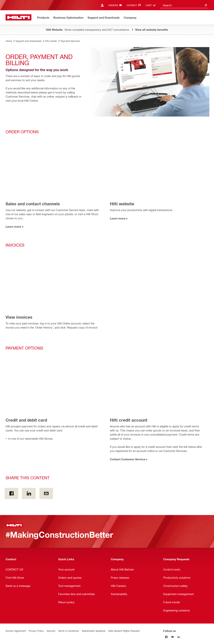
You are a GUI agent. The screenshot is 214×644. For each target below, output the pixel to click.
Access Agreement (16, 631)
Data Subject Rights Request (124, 631)
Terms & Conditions (69, 631)
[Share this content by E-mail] (46, 493)
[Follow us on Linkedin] (179, 637)
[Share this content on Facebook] (11, 493)
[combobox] (184, 5)
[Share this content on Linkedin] (29, 493)
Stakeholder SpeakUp (94, 631)
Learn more (13, 227)
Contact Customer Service (128, 459)
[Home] (18, 17)
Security (51, 631)
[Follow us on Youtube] (172, 637)
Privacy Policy (36, 631)
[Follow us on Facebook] (166, 637)
